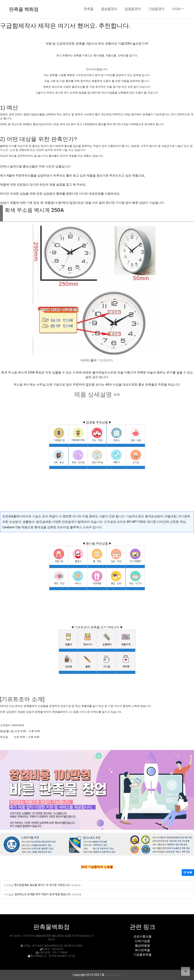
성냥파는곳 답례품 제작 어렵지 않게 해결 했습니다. (43, 894)
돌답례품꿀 (142, 946)
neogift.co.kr (113, 975)
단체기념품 (142, 941)
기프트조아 (105, 360)
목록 (188, 872)
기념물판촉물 (142, 955)
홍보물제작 (109, 9)
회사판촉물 (142, 950)
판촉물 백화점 (24, 9)
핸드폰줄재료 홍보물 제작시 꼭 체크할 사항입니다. (42, 885)
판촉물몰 (110, 522)
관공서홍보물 (142, 936)
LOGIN (177, 9)
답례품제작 (133, 9)
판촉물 (89, 9)
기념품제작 (156, 9)
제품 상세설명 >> (97, 394)
